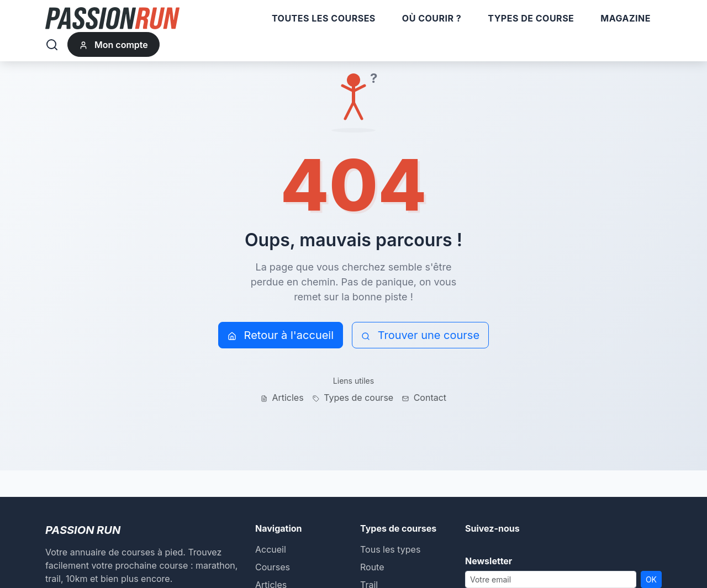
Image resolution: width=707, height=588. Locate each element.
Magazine (626, 18)
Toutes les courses (324, 18)
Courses (273, 567)
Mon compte (114, 45)
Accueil (271, 549)
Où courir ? (432, 18)
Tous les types (390, 549)
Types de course (531, 18)
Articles (282, 398)
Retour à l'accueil (281, 335)
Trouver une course (420, 335)
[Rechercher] (52, 45)
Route (372, 567)
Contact (424, 398)
